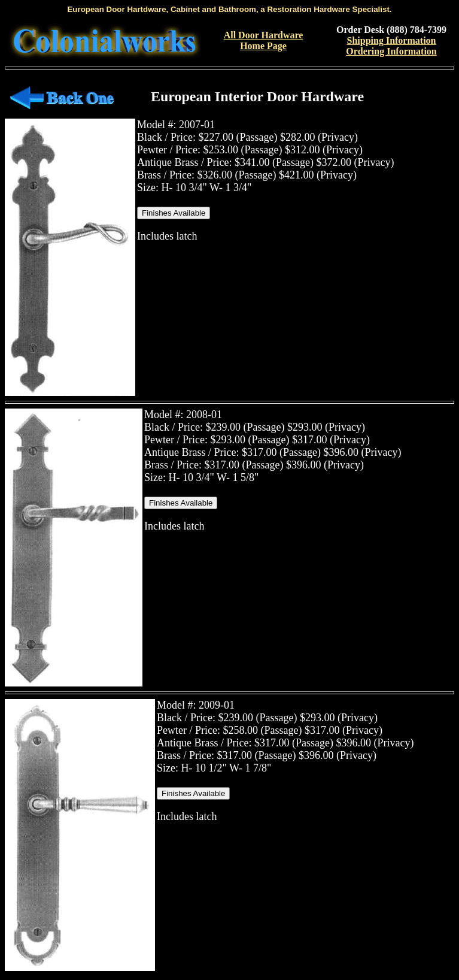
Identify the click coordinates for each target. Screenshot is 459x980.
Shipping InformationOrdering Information (391, 46)
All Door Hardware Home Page (264, 40)
